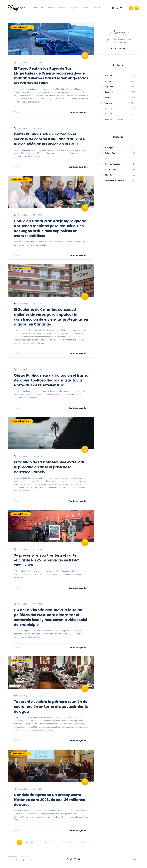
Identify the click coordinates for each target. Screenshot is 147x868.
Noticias (109, 76)
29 (45, 842)
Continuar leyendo (79, 112)
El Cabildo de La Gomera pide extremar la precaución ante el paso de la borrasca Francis (49, 467)
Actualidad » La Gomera (22, 421)
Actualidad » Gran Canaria (22, 27)
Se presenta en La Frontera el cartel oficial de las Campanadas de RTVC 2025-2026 (46, 560)
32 (64, 842)
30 (51, 842)
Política (85, 8)
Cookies (27, 860)
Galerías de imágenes (114, 119)
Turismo (109, 103)
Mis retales (110, 175)
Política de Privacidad (15, 860)
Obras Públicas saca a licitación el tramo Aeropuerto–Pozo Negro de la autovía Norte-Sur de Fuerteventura (51, 380)
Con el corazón (112, 169)
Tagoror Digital (21, 63)
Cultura (51, 8)
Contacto (34, 860)
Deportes (62, 8)
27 (32, 842)
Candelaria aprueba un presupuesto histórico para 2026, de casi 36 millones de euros (49, 800)
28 (38, 842)
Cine (107, 159)
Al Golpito (109, 148)
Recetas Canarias (112, 164)
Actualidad (38, 8)
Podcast (96, 8)
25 (19, 842)
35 (83, 842)
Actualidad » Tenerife (21, 180)
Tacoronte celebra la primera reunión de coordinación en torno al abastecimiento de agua (51, 707)
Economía (109, 92)
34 (77, 842)
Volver (133, 859)
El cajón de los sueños (114, 180)
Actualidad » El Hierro (21, 514)
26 (26, 842)
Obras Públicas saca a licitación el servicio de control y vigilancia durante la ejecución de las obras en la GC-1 (49, 139)
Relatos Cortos (111, 153)
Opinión (74, 8)
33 (70, 842)
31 (58, 842)
